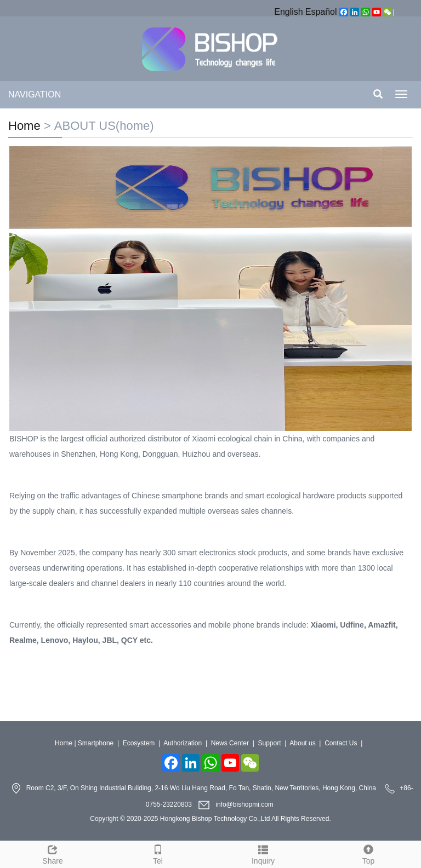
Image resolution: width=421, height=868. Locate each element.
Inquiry (263, 853)
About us (302, 743)
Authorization (183, 743)
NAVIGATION (35, 94)
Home (24, 126)
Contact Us (341, 743)
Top (368, 853)
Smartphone (96, 743)
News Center (230, 743)
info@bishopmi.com (244, 804)
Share (53, 853)
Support (269, 743)
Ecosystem (139, 743)
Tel (158, 853)
